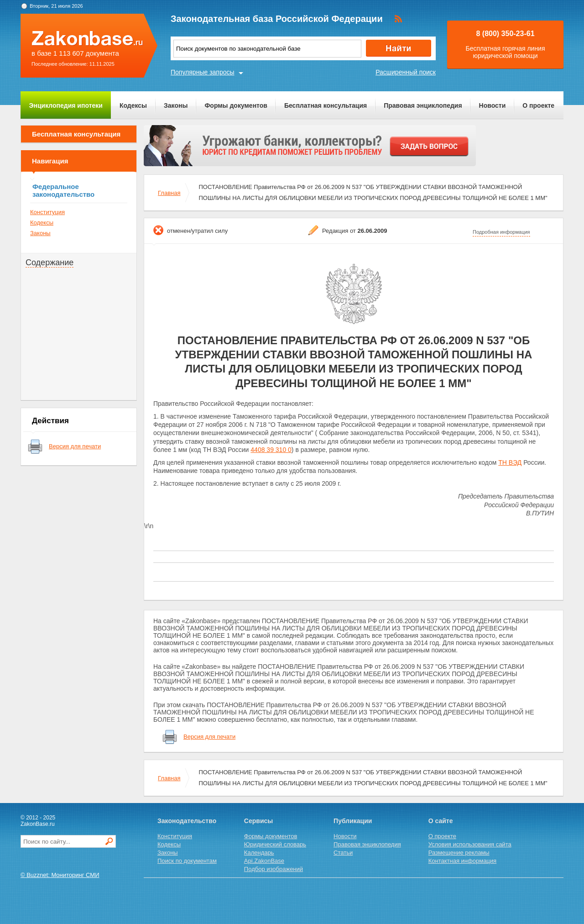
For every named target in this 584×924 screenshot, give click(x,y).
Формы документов (236, 105)
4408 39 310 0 (271, 450)
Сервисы (258, 821)
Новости (493, 105)
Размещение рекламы (459, 853)
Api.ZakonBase (264, 861)
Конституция (47, 212)
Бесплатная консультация (326, 105)
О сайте (441, 821)
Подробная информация (501, 232)
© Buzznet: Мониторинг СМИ (60, 875)
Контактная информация (462, 861)
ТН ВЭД (510, 462)
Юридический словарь (275, 844)
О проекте (538, 105)
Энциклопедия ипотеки (66, 105)
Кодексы (133, 105)
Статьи (343, 853)
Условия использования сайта (470, 844)
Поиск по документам (187, 861)
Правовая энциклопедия (423, 105)
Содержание (50, 262)
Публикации (353, 821)
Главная (169, 193)
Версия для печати (75, 446)
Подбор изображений (274, 869)
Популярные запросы (203, 72)
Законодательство (187, 821)
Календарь (259, 853)
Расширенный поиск (406, 72)
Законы (176, 105)
